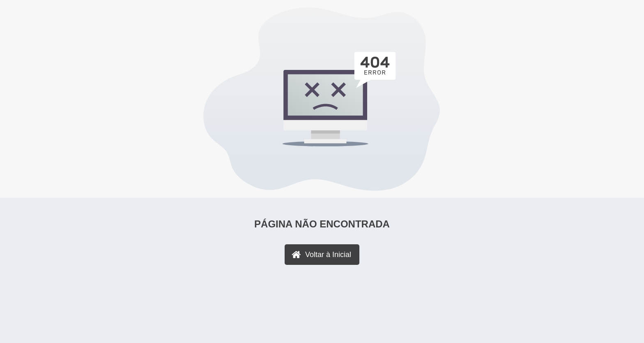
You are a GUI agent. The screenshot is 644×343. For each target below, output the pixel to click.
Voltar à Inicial (328, 255)
